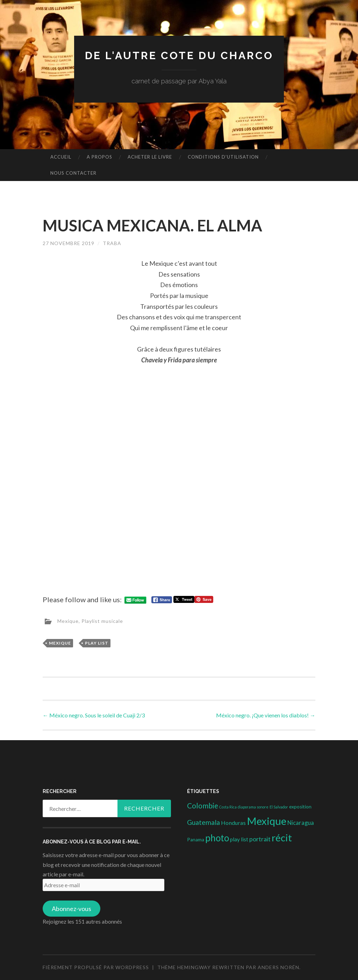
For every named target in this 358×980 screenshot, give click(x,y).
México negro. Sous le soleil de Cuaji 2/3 (94, 715)
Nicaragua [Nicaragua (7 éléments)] (301, 823)
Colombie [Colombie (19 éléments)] (203, 806)
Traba (112, 243)
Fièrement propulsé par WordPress (96, 967)
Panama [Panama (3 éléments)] (196, 840)
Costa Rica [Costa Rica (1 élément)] (228, 807)
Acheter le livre (150, 157)
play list (97, 643)
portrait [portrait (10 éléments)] (260, 839)
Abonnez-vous (71, 909)
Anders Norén (278, 967)
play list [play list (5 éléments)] (239, 839)
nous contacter (73, 173)
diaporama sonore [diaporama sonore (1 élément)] (253, 807)
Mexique (68, 621)
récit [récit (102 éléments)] (282, 838)
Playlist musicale (102, 621)
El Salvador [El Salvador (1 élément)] (279, 807)
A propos (99, 157)
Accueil (61, 157)
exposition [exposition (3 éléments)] (300, 807)
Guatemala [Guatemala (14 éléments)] (203, 822)
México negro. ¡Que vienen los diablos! (266, 715)
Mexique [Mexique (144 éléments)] (267, 821)
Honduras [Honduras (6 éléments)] (233, 823)
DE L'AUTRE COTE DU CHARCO (179, 55)
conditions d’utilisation (223, 157)
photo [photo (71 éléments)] (217, 838)
